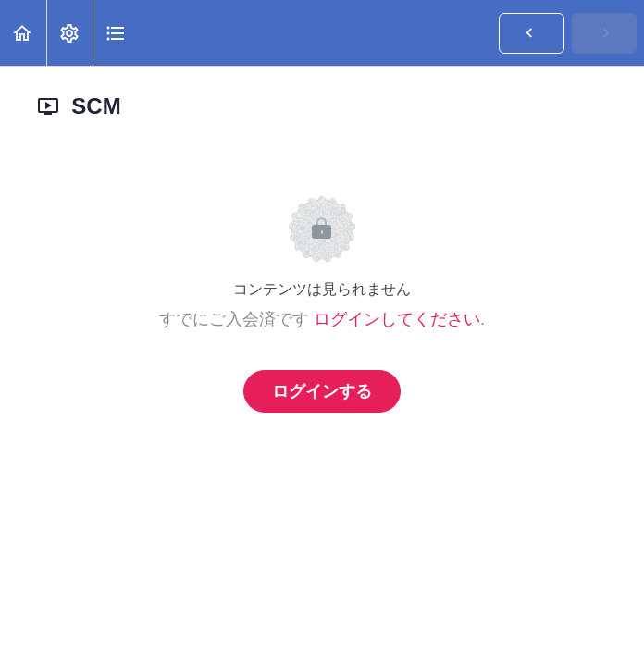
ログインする (322, 391)
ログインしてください (397, 319)
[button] (23, 33)
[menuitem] (69, 33)
